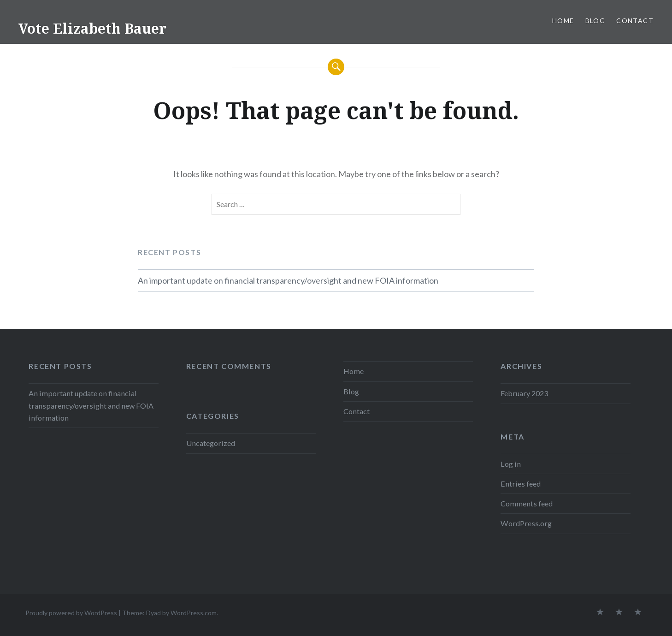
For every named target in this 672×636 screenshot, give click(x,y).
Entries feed (521, 484)
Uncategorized (211, 443)
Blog (595, 21)
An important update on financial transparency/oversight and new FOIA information (288, 280)
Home (563, 21)
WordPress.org (526, 523)
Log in (511, 464)
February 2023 (524, 393)
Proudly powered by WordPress (71, 613)
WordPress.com (194, 613)
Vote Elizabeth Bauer (92, 28)
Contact (635, 21)
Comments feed (527, 503)
